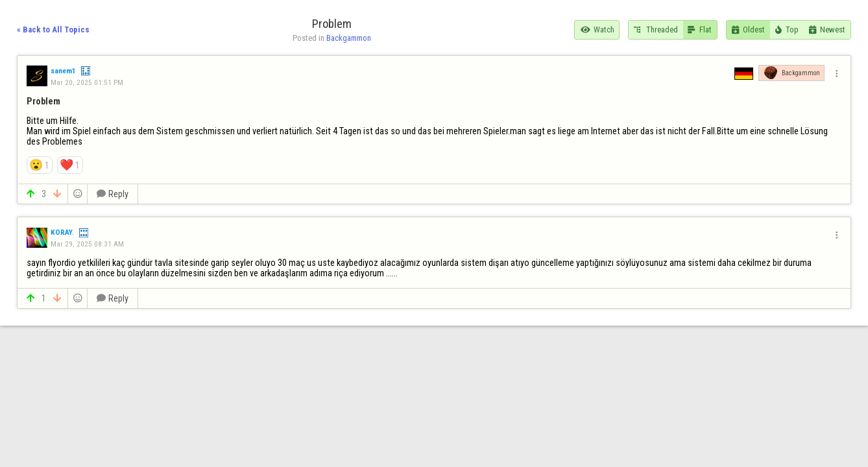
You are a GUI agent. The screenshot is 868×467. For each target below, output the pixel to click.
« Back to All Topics (53, 30)
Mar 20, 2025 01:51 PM (87, 82)
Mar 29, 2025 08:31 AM (87, 244)
